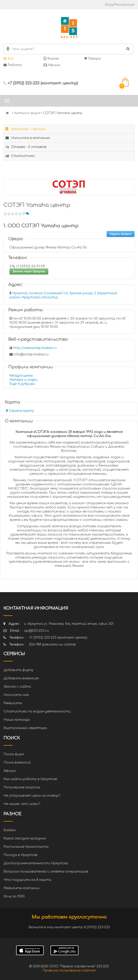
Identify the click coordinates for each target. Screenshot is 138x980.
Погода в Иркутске (20, 855)
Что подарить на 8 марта (27, 880)
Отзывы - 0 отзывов (26, 147)
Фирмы (51, 59)
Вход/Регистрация (120, 5)
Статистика (20, 156)
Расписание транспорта (26, 847)
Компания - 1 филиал (26, 129)
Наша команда (17, 720)
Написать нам (16, 695)
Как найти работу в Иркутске (30, 779)
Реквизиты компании (21, 888)
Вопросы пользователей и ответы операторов (46, 872)
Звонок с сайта (17, 687)
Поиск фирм (14, 754)
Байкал (10, 830)
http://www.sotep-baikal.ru (35, 348)
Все (8, 59)
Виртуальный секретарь (25, 728)
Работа (13, 65)
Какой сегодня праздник (25, 838)
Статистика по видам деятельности (37, 711)
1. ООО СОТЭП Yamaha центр (41, 226)
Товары (92, 59)
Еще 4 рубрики (22, 384)
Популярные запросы (22, 787)
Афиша (52, 65)
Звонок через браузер (29, 271)
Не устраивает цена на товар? (32, 796)
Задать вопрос (121, 234)
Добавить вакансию (21, 678)
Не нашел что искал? (22, 804)
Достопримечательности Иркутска (36, 863)
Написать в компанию (28, 138)
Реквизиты (13, 703)
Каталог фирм (27, 113)
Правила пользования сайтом (69, 970)
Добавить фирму (18, 670)
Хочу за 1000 (14, 896)
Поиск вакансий (17, 762)
